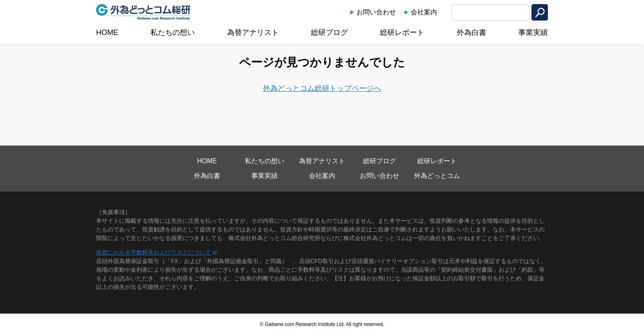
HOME (107, 32)
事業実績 (533, 32)
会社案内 (424, 12)
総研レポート (402, 32)
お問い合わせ (376, 12)
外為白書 (471, 32)
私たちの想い (172, 32)
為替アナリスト (253, 32)
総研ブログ (329, 32)
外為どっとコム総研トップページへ (322, 88)
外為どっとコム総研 (143, 12)
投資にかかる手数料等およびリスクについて (154, 252)
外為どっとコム (437, 176)
